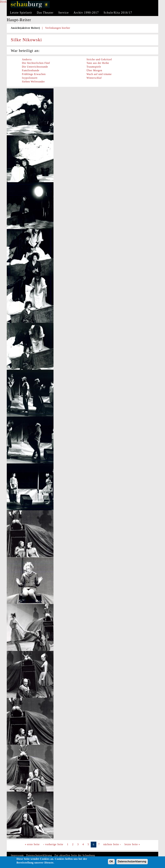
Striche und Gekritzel (99, 59)
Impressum (17, 855)
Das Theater (45, 13)
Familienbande (31, 70)
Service (63, 13)
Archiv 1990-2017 (86, 13)
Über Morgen (94, 70)
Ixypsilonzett (30, 78)
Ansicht (25, 28)
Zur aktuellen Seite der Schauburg (75, 855)
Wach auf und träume (99, 74)
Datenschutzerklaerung (132, 862)
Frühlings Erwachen (34, 74)
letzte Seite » (132, 844)
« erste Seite (32, 844)
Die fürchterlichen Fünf (36, 63)
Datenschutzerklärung (39, 855)
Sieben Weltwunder (33, 82)
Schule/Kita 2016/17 (118, 13)
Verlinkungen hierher (58, 28)
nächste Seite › (112, 844)
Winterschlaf (94, 78)
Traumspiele (94, 67)
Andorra (27, 59)
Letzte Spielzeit (21, 13)
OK (111, 862)
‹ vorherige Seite (53, 844)
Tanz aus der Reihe (98, 63)
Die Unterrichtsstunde (35, 67)
